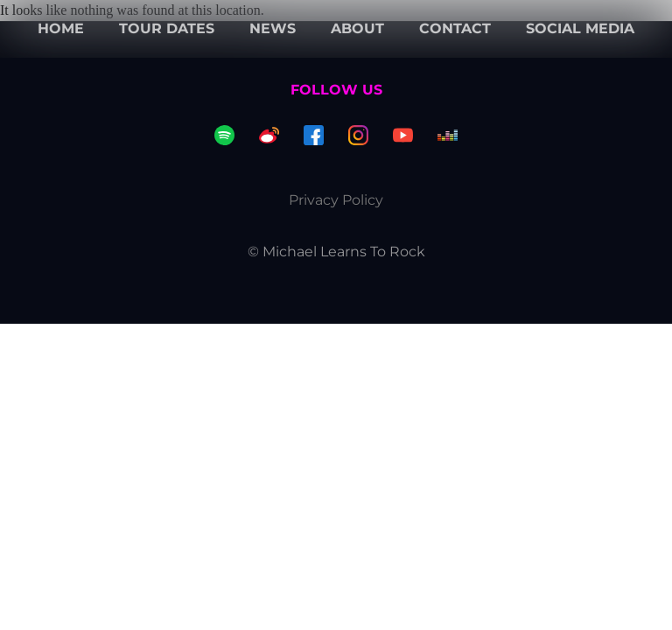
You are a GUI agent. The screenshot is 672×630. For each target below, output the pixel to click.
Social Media (580, 28)
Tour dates (167, 28)
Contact (455, 28)
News (273, 28)
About (357, 28)
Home (61, 28)
